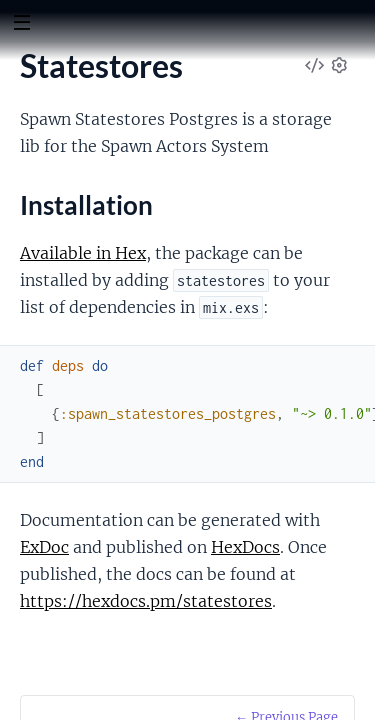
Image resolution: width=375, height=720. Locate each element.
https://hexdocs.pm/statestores (146, 601)
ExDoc (44, 547)
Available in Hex (83, 253)
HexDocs (245, 547)
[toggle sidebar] (21, 25)
